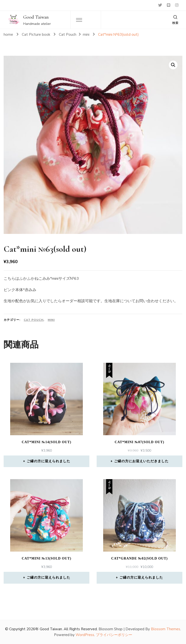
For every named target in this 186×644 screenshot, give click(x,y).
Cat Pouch (34, 320)
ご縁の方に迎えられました (48, 461)
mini (51, 320)
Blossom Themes (166, 629)
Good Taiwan (36, 17)
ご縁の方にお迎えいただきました (141, 461)
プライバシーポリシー (114, 635)
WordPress (85, 635)
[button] (173, 65)
